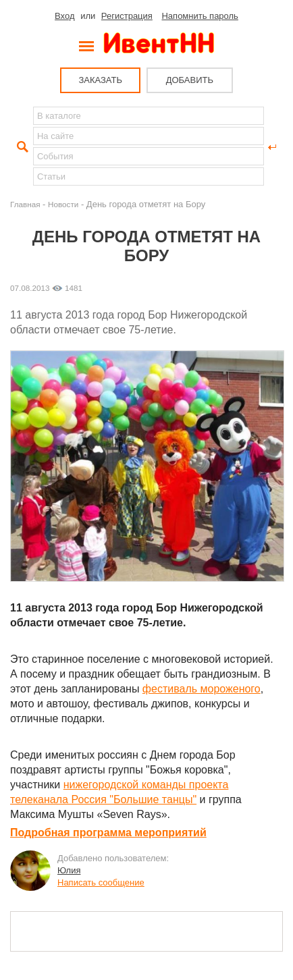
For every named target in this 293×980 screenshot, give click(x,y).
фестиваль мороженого (202, 689)
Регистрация (127, 16)
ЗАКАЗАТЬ (100, 80)
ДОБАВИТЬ (190, 80)
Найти (21, 147)
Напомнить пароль (199, 16)
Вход (64, 16)
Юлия (69, 870)
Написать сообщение (101, 882)
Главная (25, 204)
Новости (63, 204)
